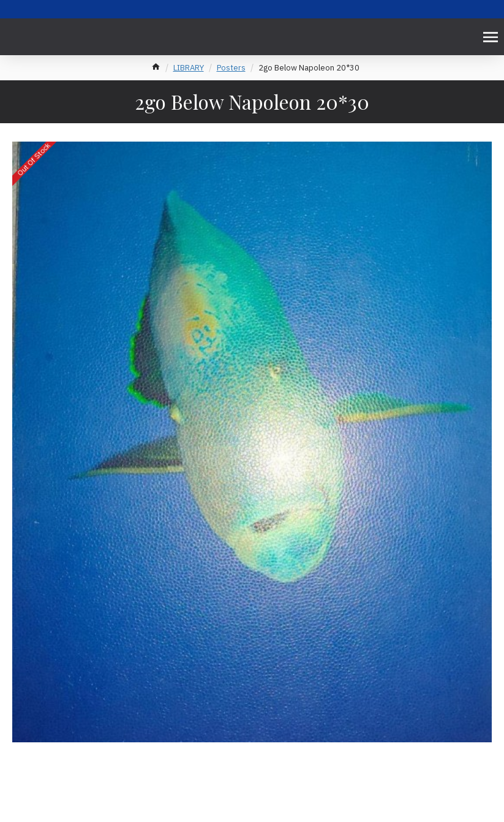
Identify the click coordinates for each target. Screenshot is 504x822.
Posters (231, 68)
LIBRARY (189, 68)
